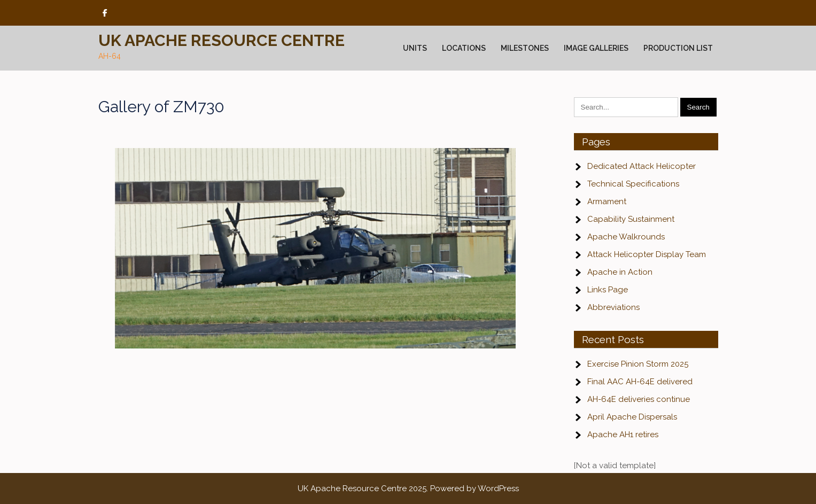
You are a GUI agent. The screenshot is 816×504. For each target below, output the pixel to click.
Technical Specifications (633, 184)
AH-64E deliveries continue (639, 399)
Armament (607, 201)
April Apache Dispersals (632, 417)
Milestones (525, 48)
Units (415, 48)
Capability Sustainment (631, 219)
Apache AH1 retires (623, 435)
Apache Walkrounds (626, 237)
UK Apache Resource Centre (222, 40)
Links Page (608, 290)
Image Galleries (596, 48)
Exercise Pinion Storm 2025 (638, 364)
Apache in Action (620, 272)
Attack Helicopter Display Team (647, 254)
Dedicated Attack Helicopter (642, 166)
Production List (678, 48)
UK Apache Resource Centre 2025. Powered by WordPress (408, 489)
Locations (464, 48)
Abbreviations (613, 307)
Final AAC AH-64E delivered (640, 382)
